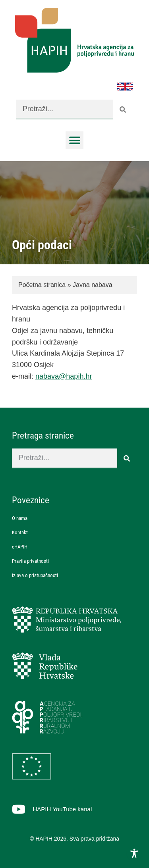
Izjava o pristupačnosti (35, 575)
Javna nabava (93, 285)
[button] (74, 140)
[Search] (123, 110)
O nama (20, 518)
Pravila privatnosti (30, 561)
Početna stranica (42, 285)
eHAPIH (20, 547)
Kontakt (20, 532)
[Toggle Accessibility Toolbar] (134, 853)
